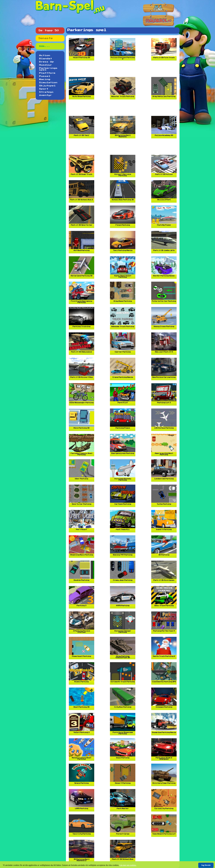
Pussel (45, 76)
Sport (44, 89)
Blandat (46, 59)
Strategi (46, 92)
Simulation (48, 83)
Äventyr (46, 95)
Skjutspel (47, 86)
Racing (45, 79)
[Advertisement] (123, 70)
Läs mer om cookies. (128, 865)
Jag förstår (206, 865)
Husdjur (46, 65)
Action (45, 55)
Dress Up (47, 62)
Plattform (47, 73)
